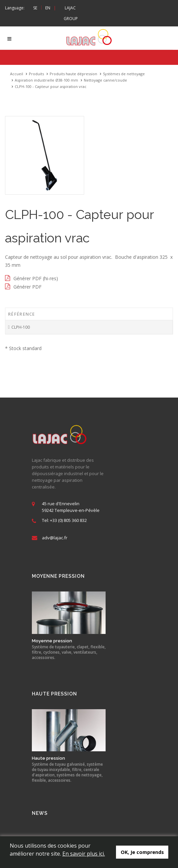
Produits (36, 74)
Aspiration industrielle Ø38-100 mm (46, 80)
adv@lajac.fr (55, 538)
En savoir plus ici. (84, 854)
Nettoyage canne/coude (105, 80)
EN (48, 8)
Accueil (17, 74)
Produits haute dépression (73, 74)
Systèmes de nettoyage (124, 74)
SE (35, 8)
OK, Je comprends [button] (142, 852)
